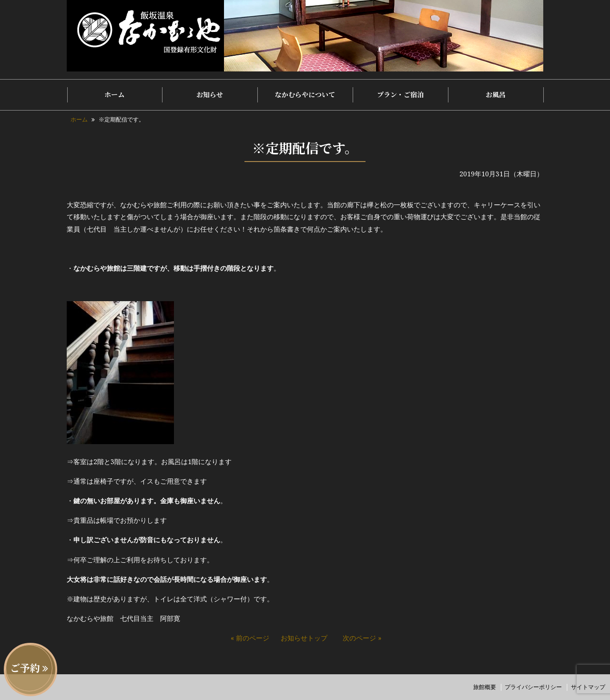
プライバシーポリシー (533, 687)
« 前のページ (250, 638)
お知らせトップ (304, 638)
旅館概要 (485, 687)
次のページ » (362, 638)
